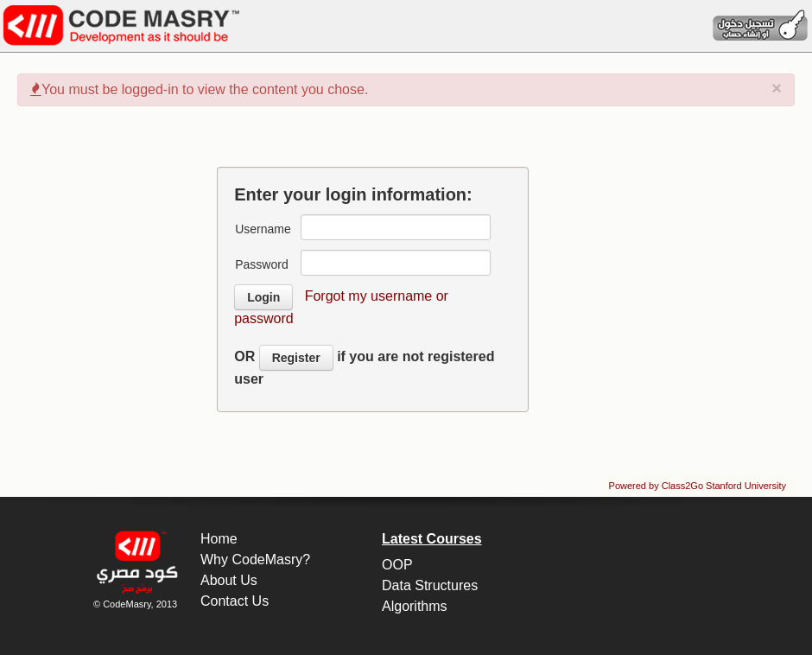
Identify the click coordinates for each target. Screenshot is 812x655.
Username (263, 229)
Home (219, 539)
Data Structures (430, 585)
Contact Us (235, 601)
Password (261, 264)
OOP (397, 565)
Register (296, 358)
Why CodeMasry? (255, 560)
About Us (229, 580)
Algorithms (415, 606)
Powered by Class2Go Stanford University (698, 486)
